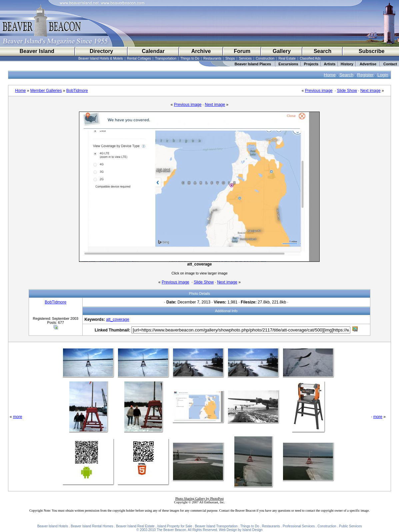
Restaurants (212, 58)
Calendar (153, 51)
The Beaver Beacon (171, 530)
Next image (370, 91)
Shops (230, 58)
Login (383, 75)
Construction (265, 58)
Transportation (166, 58)
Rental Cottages (139, 58)
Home (330, 75)
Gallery (282, 51)
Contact (390, 64)
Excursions (288, 64)
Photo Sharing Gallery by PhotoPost (199, 499)
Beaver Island (37, 51)
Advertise (368, 64)
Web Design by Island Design (241, 530)
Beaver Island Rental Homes (92, 526)
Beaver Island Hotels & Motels (101, 58)
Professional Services (299, 526)
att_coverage (117, 319)
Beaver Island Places (253, 64)
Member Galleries (46, 91)
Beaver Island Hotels (53, 526)
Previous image (319, 91)
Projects (311, 64)
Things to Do (190, 58)
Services (245, 58)
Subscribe (371, 51)
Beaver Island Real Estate (135, 526)
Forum (242, 51)
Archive (201, 51)
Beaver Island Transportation (216, 526)
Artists (330, 64)
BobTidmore (77, 91)
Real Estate (287, 58)
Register (365, 75)
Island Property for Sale (175, 526)
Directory (101, 51)
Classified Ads (310, 58)
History (347, 64)
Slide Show (347, 91)
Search (322, 51)
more (17, 417)
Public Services (350, 526)
